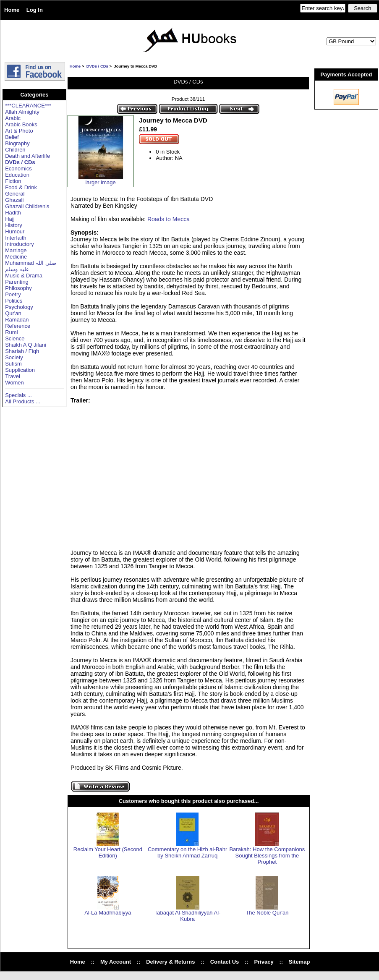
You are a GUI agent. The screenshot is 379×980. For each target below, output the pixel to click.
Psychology (19, 307)
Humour (15, 231)
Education (17, 175)
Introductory (20, 244)
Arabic (13, 118)
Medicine (16, 257)
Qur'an (13, 313)
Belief (12, 137)
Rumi (11, 332)
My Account (116, 962)
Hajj (10, 219)
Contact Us (225, 962)
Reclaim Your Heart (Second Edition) (108, 852)
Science (15, 338)
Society (14, 357)
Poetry (13, 294)
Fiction (13, 181)
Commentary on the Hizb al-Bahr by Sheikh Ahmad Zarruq (187, 852)
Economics (18, 169)
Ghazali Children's (27, 206)
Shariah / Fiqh (22, 351)
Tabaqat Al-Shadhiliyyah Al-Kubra (188, 916)
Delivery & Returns (170, 962)
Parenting (17, 282)
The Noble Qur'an (267, 913)
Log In (35, 10)
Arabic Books (21, 124)
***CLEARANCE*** (28, 106)
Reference (18, 326)
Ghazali (14, 200)
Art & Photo (19, 131)
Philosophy (18, 288)
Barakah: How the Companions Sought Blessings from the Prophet (267, 856)
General (15, 194)
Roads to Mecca (169, 219)
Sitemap (299, 962)
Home (12, 10)
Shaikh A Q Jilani (26, 345)
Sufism (13, 364)
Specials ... (18, 395)
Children (15, 150)
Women (14, 383)
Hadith (13, 213)
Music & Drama (24, 276)
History (13, 225)
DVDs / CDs (97, 66)
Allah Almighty (22, 112)
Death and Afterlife (27, 156)
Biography (17, 143)
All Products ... (23, 401)
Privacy (264, 962)
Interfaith (16, 238)
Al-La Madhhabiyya (108, 913)
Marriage (16, 250)
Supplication (20, 370)
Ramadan (17, 320)
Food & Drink (21, 187)
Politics (14, 301)
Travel (13, 376)
